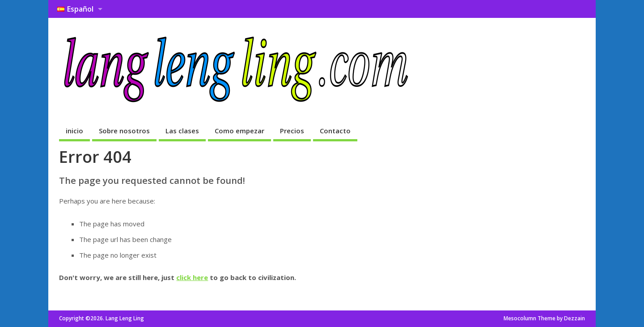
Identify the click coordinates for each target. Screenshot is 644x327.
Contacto (335, 131)
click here (192, 277)
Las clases (182, 131)
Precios (292, 131)
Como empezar (239, 131)
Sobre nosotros (124, 131)
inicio (74, 131)
